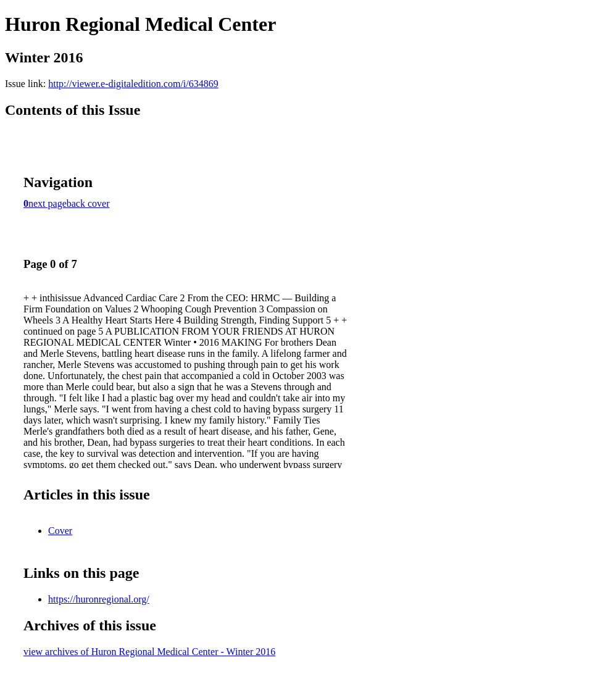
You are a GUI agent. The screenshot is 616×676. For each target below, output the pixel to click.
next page (48, 203)
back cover (88, 203)
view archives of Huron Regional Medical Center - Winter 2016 (149, 652)
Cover (60, 531)
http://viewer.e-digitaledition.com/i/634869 (133, 84)
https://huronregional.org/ (99, 599)
